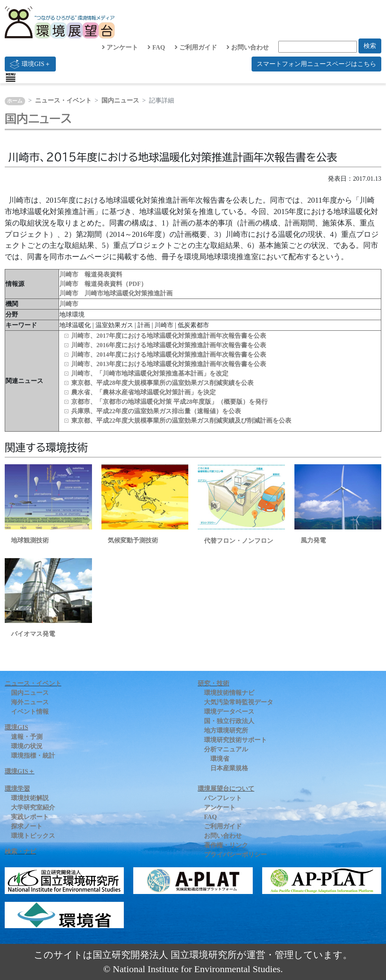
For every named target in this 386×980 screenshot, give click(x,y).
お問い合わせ (248, 47)
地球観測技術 (30, 540)
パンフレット (223, 798)
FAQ (156, 47)
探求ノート (27, 826)
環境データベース (229, 712)
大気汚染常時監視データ (239, 702)
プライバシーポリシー (235, 855)
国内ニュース (120, 100)
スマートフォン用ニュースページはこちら (316, 64)
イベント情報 (30, 712)
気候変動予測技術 (133, 540)
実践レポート (30, 817)
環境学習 (17, 789)
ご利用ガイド (196, 47)
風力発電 (313, 540)
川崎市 (69, 304)
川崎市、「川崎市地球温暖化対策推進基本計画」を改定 (150, 373)
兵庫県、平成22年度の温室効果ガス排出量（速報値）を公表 (156, 411)
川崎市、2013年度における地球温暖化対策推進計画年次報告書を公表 (169, 364)
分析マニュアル (226, 749)
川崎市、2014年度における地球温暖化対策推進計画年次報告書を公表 (169, 354)
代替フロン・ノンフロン (239, 541)
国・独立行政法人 (229, 721)
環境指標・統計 (33, 756)
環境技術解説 (30, 798)
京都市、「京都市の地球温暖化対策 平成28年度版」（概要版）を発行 (169, 402)
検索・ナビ (20, 851)
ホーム (15, 101)
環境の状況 (27, 746)
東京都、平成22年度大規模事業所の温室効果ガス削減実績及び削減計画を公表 (181, 420)
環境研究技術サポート (235, 740)
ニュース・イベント (63, 100)
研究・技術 (213, 683)
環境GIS (17, 727)
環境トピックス (33, 836)
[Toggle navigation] (11, 77)
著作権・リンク (226, 845)
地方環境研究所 (226, 730)
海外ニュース (30, 702)
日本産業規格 (229, 768)
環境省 (220, 759)
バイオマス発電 (33, 634)
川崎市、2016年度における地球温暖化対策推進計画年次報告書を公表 (169, 345)
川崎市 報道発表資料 (91, 274)
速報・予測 (27, 737)
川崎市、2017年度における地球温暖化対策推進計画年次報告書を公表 (169, 336)
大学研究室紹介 (33, 807)
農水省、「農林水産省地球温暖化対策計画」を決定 (143, 392)
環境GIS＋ (30, 64)
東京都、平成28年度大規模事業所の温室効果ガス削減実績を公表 (162, 383)
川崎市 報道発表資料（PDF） (103, 284)
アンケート (120, 47)
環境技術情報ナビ (229, 693)
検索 (370, 46)
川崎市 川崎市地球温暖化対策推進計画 (116, 293)
